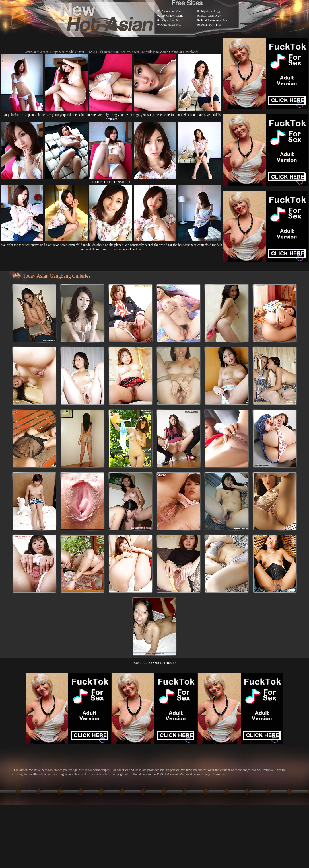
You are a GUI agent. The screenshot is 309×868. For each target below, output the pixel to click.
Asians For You (171, 11)
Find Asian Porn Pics (214, 20)
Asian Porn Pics (211, 24)
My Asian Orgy (211, 11)
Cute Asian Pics (171, 24)
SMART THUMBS (165, 663)
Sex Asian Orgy (211, 15)
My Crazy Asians (172, 15)
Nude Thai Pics (171, 20)
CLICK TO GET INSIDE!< (112, 182)
